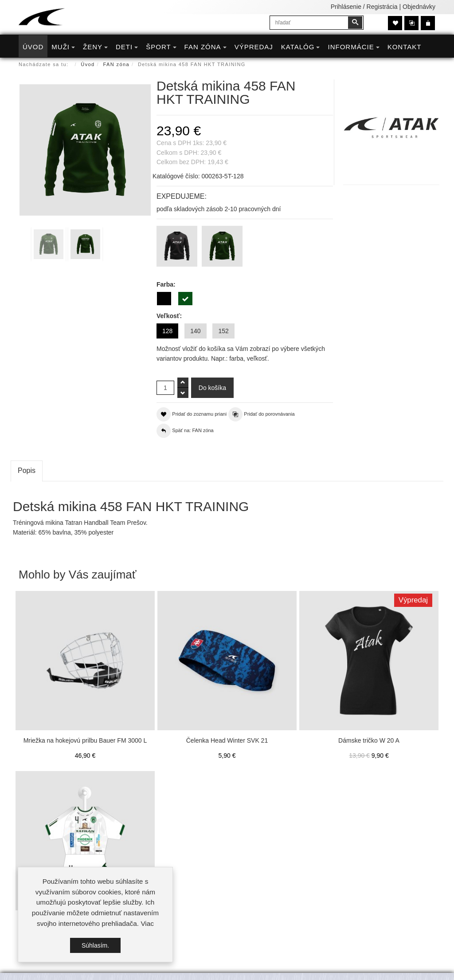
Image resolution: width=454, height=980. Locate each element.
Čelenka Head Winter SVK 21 (227, 740)
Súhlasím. (95, 945)
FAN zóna (117, 64)
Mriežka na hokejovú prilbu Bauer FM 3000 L (85, 740)
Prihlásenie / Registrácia (364, 7)
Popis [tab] (27, 470)
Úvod (88, 64)
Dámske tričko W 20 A (369, 740)
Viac (147, 923)
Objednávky (419, 7)
